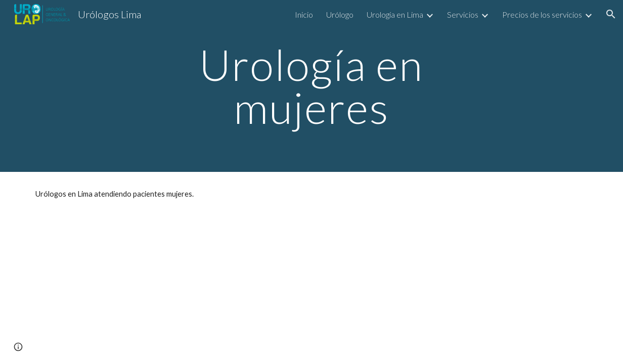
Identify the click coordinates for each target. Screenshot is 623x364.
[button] (611, 14)
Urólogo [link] (340, 14)
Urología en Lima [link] (395, 14)
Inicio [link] (304, 14)
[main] (312, 86)
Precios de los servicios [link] (542, 14)
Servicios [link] (463, 14)
